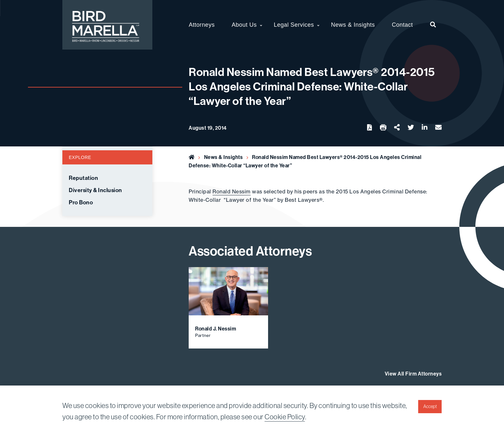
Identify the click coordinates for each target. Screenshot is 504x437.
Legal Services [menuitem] (294, 25)
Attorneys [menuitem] (202, 25)
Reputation (83, 178)
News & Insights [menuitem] (353, 25)
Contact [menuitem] (402, 25)
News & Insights (224, 157)
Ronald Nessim (232, 191)
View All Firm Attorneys (413, 374)
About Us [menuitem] (244, 25)
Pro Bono (81, 202)
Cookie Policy (285, 417)
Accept (430, 406)
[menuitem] (433, 25)
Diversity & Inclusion (95, 190)
